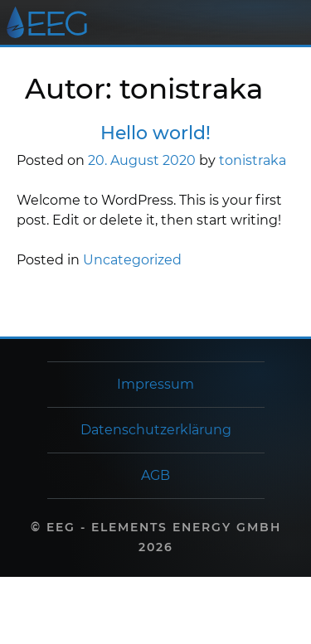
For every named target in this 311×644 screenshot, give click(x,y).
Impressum (155, 384)
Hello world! (155, 133)
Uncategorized (132, 260)
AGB (155, 475)
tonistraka (253, 160)
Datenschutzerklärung (156, 430)
